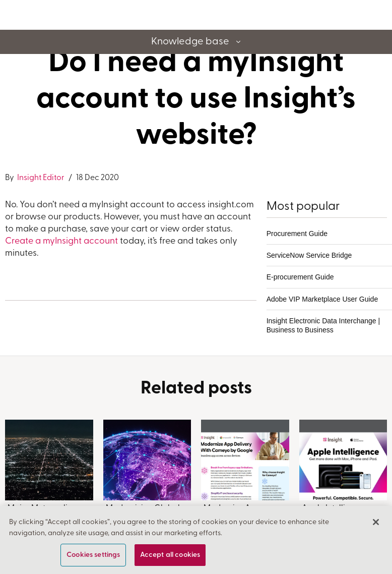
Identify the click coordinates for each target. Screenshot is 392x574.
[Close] (376, 522)
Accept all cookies (170, 555)
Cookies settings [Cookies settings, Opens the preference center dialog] (93, 555)
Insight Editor (40, 178)
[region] (196, 540)
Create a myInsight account (61, 241)
